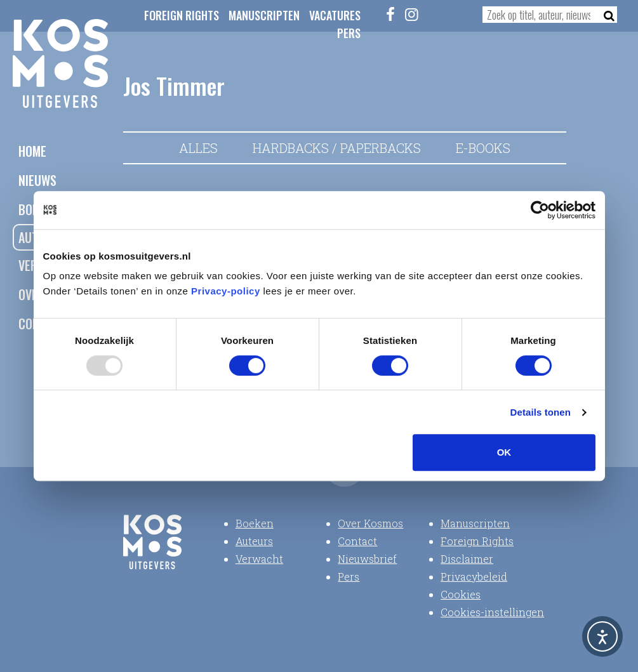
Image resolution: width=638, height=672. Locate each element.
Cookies (461, 594)
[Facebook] (390, 14)
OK (504, 452)
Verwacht (259, 559)
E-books (483, 148)
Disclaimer (467, 559)
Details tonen (541, 412)
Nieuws (37, 180)
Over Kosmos (370, 523)
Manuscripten (264, 15)
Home (32, 151)
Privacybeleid (474, 576)
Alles (198, 148)
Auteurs (254, 541)
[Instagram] (412, 14)
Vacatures (335, 15)
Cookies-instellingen (492, 612)
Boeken (255, 523)
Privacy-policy (226, 291)
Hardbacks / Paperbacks (337, 148)
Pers (349, 33)
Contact (357, 541)
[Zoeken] (605, 15)
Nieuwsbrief (367, 559)
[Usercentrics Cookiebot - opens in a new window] (540, 210)
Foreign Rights (182, 15)
